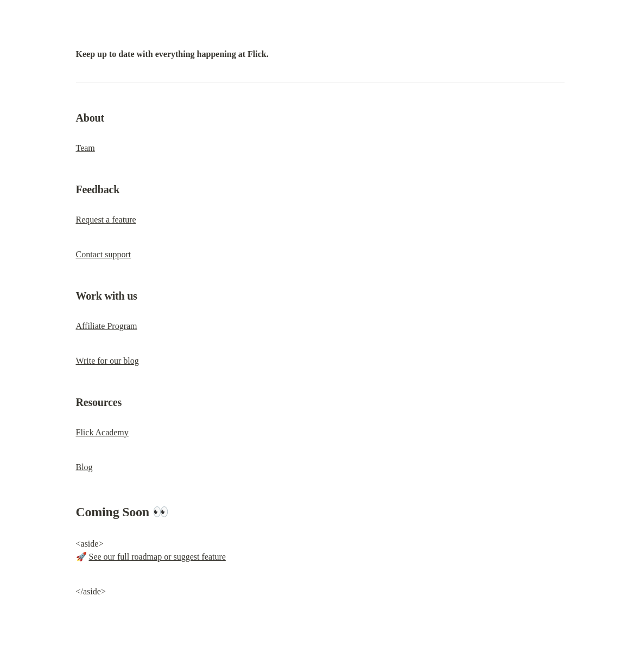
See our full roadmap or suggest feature (157, 557)
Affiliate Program (107, 326)
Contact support (104, 254)
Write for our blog (107, 361)
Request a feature (106, 220)
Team (85, 148)
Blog (84, 467)
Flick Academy (102, 432)
